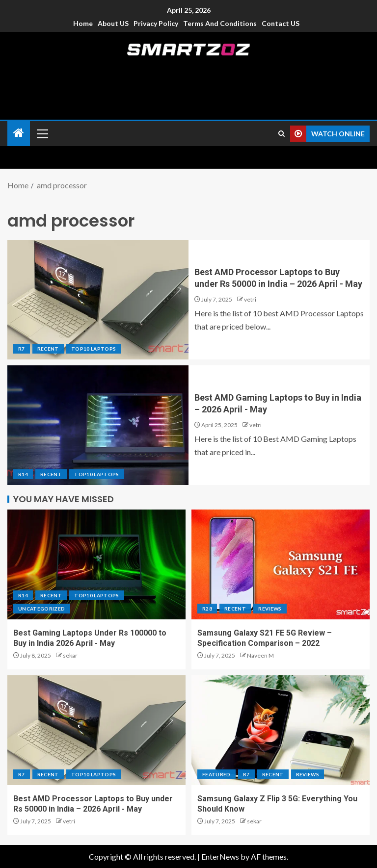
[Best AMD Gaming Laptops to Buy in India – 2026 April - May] (98, 425)
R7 (22, 349)
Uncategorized (42, 609)
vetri (250, 299)
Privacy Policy (156, 23)
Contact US (281, 23)
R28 (207, 609)
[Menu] (42, 133)
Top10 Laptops (94, 349)
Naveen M (260, 655)
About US (113, 23)
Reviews (270, 609)
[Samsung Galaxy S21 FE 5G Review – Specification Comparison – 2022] (281, 564)
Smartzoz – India (188, 69)
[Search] (282, 134)
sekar (70, 655)
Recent (48, 349)
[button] (42, 133)
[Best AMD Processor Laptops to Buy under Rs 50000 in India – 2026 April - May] (98, 300)
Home (83, 23)
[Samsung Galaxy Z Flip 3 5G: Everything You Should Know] (281, 730)
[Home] (19, 133)
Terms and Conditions (220, 23)
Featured (216, 774)
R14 (23, 474)
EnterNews (220, 856)
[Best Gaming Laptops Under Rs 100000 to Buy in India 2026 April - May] (96, 564)
